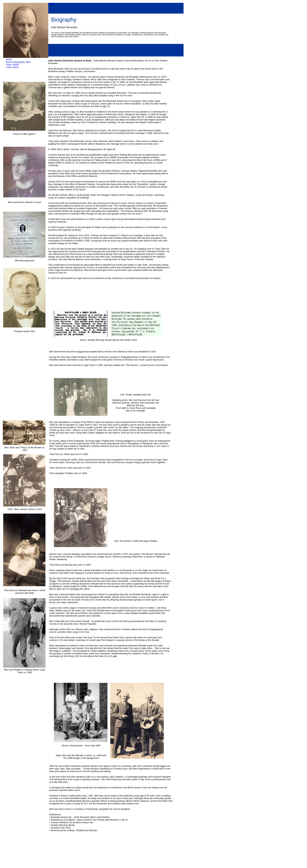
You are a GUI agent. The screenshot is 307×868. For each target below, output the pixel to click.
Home (51, 4)
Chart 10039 (12, 65)
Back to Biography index (18, 62)
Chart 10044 (12, 67)
